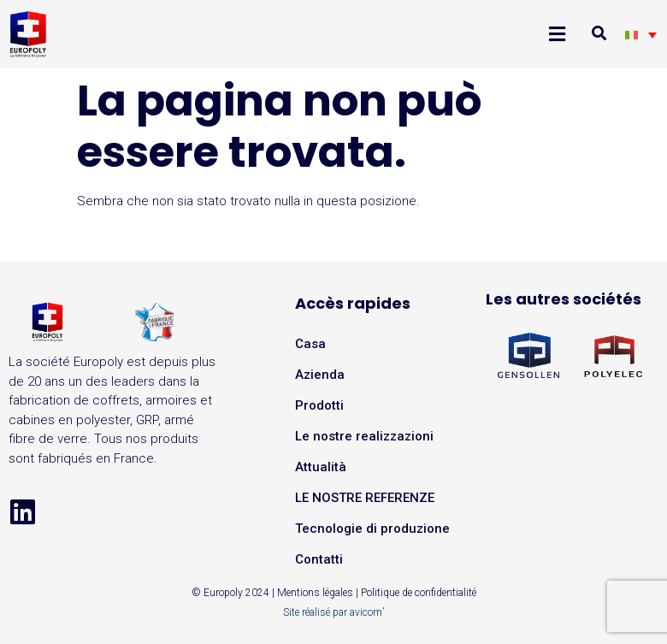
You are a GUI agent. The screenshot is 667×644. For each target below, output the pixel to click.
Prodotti (319, 405)
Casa (310, 344)
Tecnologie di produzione (372, 529)
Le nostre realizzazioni (364, 436)
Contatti (319, 559)
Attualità (321, 467)
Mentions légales (315, 593)
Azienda (320, 375)
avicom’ (367, 612)
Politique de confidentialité (419, 593)
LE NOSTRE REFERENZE (365, 498)
